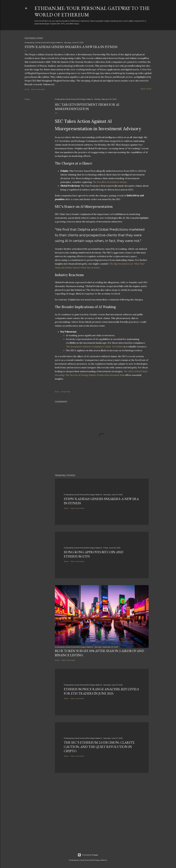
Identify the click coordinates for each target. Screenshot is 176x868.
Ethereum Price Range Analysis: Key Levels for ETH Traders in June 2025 (101, 691)
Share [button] (27, 89)
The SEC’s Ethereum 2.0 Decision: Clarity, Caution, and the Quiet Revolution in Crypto (99, 747)
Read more (146, 89)
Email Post (66, 392)
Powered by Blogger (88, 855)
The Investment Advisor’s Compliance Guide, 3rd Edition (95, 347)
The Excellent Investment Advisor (110, 182)
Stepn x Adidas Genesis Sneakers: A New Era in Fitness (71, 47)
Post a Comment (38, 89)
